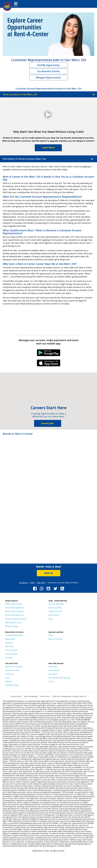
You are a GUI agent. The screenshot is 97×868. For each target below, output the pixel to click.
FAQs (51, 619)
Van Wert (41, 583)
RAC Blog (9, 658)
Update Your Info (55, 611)
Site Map (9, 681)
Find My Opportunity (49, 65)
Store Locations (11, 650)
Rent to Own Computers (15, 611)
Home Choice (54, 670)
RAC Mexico (53, 674)
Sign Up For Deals (55, 639)
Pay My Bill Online (12, 685)
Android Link (48, 354)
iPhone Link (48, 364)
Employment (10, 639)
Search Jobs (48, 423)
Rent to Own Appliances (15, 608)
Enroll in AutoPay (55, 608)
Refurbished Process (13, 623)
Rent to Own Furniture (14, 604)
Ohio (32, 583)
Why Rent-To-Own (12, 670)
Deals (51, 635)
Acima (51, 681)
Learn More (48, 148)
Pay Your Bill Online (56, 604)
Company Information (14, 635)
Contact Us (10, 674)
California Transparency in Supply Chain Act (69, 696)
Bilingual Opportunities (48, 78)
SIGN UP (49, 573)
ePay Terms (45, 696)
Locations (23, 583)
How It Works (54, 615)
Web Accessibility (31, 696)
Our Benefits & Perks (49, 71)
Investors (9, 643)
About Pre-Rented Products (16, 619)
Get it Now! (53, 667)
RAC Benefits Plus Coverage (59, 678)
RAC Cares (9, 646)
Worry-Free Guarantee (14, 667)
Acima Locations (12, 654)
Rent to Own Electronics (14, 615)
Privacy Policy (16, 696)
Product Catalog (12, 626)
